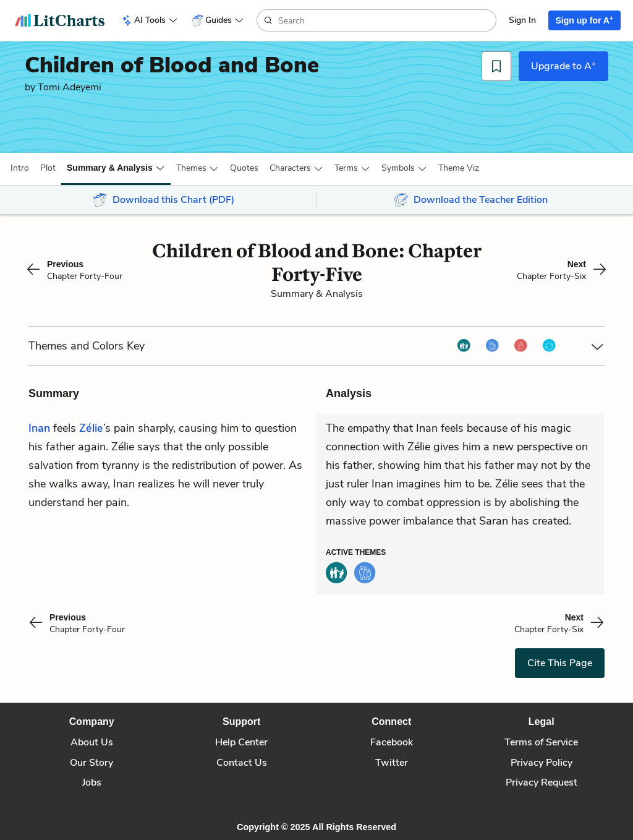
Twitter (392, 763)
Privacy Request (542, 782)
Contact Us (242, 763)
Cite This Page (560, 663)
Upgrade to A (563, 66)
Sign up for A (585, 20)
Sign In (522, 20)
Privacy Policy (542, 763)
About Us (92, 742)
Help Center (241, 742)
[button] (20, 168)
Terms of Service (541, 742)
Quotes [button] (244, 168)
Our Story (91, 763)
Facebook (392, 742)
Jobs (92, 782)
